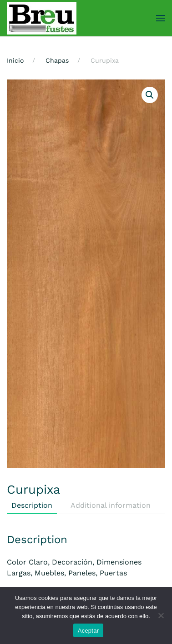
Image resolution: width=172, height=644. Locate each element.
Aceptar (89, 631)
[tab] (106, 506)
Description (32, 505)
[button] (161, 18)
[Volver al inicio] (42, 18)
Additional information (111, 505)
